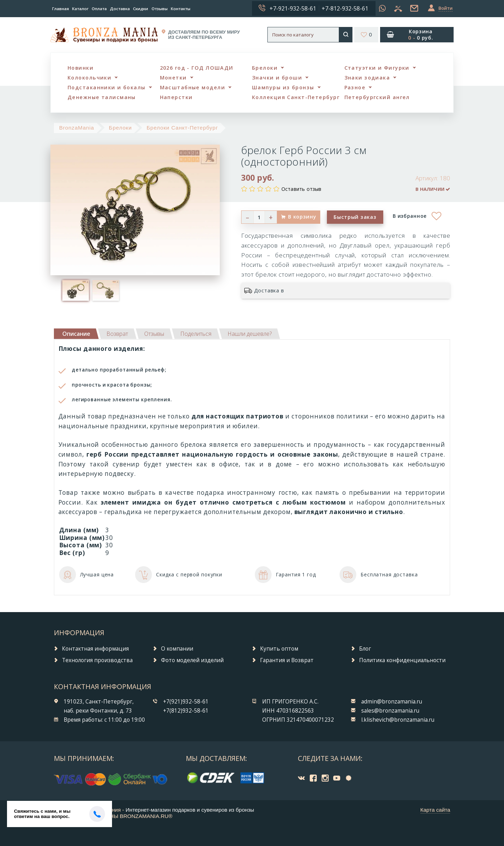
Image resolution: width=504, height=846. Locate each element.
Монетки (173, 78)
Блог (365, 649)
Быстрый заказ (355, 217)
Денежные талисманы (102, 97)
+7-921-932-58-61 (293, 8)
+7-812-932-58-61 (345, 8)
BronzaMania (77, 128)
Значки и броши (277, 78)
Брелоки (265, 68)
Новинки (80, 68)
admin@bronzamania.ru (392, 702)
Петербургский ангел (377, 97)
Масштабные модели (192, 87)
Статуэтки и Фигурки (377, 68)
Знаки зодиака (367, 78)
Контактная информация (95, 649)
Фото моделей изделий (192, 660)
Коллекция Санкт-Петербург (296, 97)
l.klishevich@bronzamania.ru (398, 720)
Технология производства (97, 660)
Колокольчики (89, 78)
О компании (177, 649)
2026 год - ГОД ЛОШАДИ (197, 68)
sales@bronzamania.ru (390, 711)
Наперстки (176, 97)
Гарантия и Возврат (287, 660)
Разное (355, 87)
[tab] (117, 334)
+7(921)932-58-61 (186, 702)
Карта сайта (435, 810)
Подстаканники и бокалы (107, 87)
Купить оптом (279, 649)
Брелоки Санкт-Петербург (182, 128)
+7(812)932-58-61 (186, 711)
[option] (76, 290)
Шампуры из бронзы (283, 87)
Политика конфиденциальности (402, 660)
